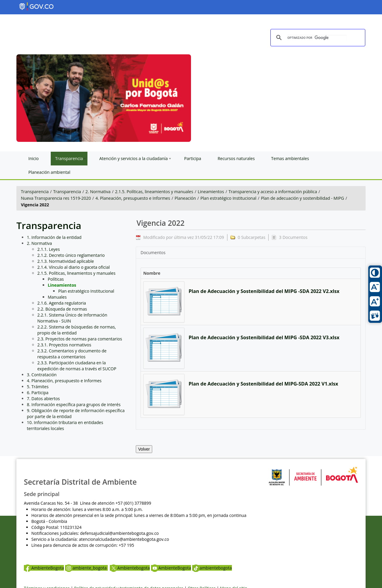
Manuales (57, 297)
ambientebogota (212, 568)
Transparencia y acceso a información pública (273, 192)
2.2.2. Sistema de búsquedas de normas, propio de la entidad (77, 330)
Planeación (185, 198)
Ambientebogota (130, 568)
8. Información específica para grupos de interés (74, 404)
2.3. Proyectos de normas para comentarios (80, 339)
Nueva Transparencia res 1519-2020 (56, 198)
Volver (144, 449)
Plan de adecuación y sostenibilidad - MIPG (302, 198)
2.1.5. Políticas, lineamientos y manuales (154, 192)
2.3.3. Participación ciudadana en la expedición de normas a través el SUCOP (77, 366)
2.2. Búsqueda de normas (62, 309)
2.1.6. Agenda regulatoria (62, 303)
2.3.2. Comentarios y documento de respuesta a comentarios (72, 354)
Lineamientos (211, 192)
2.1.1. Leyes (48, 249)
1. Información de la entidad (54, 237)
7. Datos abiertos (43, 399)
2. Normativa (98, 192)
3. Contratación (42, 375)
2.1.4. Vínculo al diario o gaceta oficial (74, 267)
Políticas (56, 279)
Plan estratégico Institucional (228, 198)
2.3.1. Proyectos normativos (64, 345)
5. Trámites (38, 387)
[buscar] (317, 38)
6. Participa (38, 393)
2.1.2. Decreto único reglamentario (71, 255)
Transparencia (35, 192)
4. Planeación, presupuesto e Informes (133, 198)
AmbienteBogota (44, 568)
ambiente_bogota (86, 568)
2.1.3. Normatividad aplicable (66, 261)
